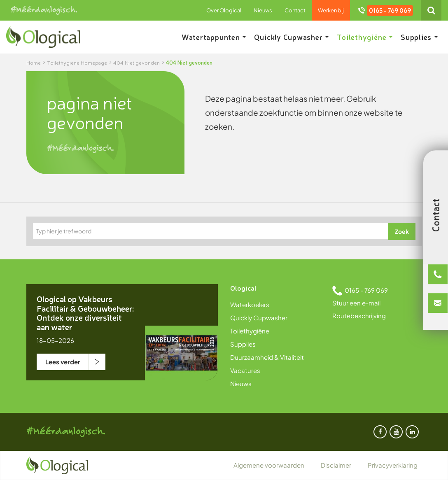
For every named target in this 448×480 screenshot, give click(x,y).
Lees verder (63, 362)
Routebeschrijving (359, 316)
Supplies (419, 37)
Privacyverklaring (393, 465)
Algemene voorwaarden (269, 465)
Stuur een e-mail (356, 303)
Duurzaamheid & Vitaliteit (267, 357)
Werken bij (331, 10)
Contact (295, 10)
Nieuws (263, 10)
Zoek (402, 231)
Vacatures (245, 370)
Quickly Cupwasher (291, 37)
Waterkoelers (250, 304)
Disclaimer (336, 465)
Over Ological (224, 10)
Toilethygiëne (365, 37)
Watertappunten (214, 37)
